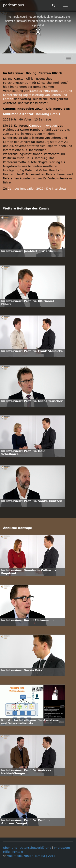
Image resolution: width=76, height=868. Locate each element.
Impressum (62, 848)
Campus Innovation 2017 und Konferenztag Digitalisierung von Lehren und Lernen (38, 95)
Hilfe (6, 852)
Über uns (10, 848)
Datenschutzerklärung (35, 848)
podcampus (13, 5)
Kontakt (18, 852)
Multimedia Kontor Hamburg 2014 (31, 856)
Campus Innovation (43, 126)
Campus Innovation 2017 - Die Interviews (37, 189)
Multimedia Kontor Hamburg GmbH (32, 114)
